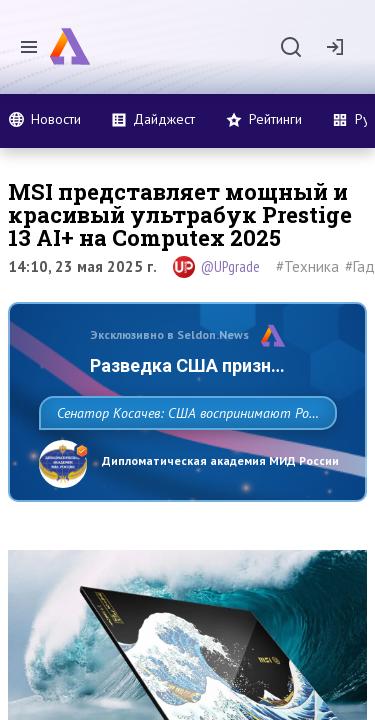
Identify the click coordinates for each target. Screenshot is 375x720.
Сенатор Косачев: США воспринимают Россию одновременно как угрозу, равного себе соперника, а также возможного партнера (182, 457)
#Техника (307, 266)
